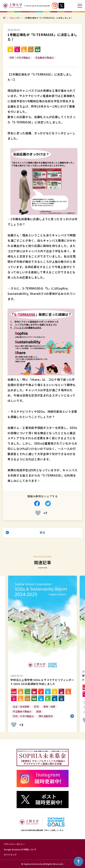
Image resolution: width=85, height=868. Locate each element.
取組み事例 (15, 18)
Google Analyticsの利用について (20, 849)
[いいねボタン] (38, 513)
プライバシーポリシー (14, 844)
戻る (43, 532)
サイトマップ (10, 855)
